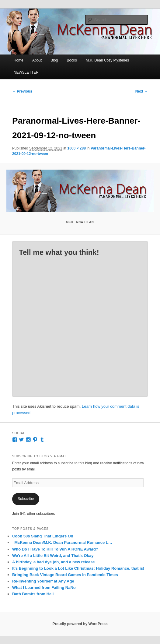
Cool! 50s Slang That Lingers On (43, 536)
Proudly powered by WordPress (80, 624)
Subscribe (26, 499)
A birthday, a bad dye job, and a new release (54, 562)
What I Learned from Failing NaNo (44, 588)
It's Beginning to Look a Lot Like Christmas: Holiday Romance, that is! (78, 568)
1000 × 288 (76, 148)
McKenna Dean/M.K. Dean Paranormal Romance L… (62, 542)
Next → (142, 91)
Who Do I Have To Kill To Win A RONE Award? (55, 549)
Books (72, 60)
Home (19, 60)
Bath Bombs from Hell (33, 594)
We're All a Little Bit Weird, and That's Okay (53, 556)
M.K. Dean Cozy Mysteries (107, 60)
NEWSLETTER (26, 72)
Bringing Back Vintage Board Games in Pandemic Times (65, 575)
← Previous (22, 91)
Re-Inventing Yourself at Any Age (43, 581)
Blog (54, 60)
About (37, 60)
